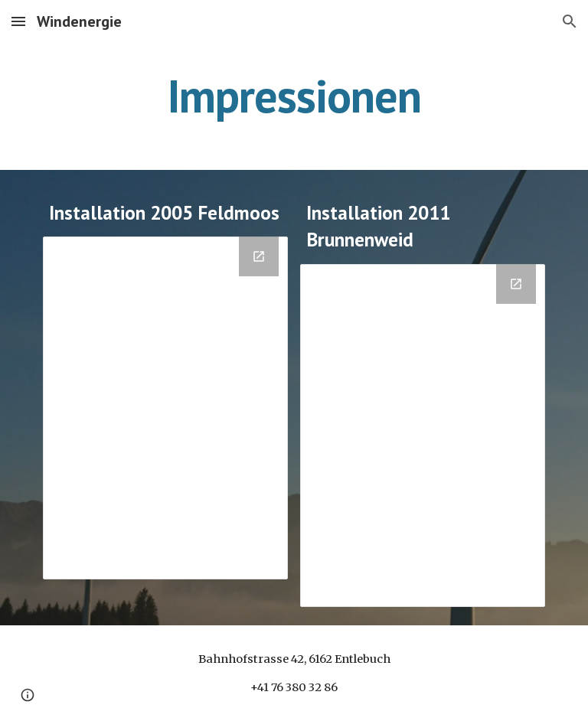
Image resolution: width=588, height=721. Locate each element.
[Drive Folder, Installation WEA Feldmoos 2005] (165, 408)
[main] (294, 96)
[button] (18, 21)
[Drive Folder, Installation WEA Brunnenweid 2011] (422, 436)
